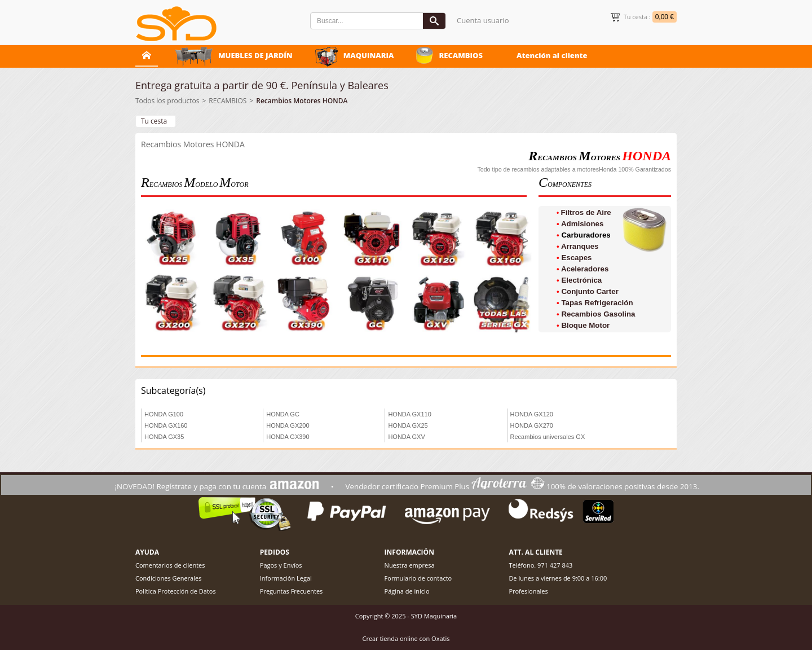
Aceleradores (585, 269)
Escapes (576, 258)
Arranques (580, 246)
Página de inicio (407, 591)
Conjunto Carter (590, 291)
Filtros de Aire (586, 212)
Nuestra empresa (410, 565)
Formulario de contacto (418, 578)
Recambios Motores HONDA (302, 101)
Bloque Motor (585, 325)
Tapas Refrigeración (597, 303)
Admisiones (582, 224)
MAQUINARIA (369, 55)
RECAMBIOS (461, 55)
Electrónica (581, 280)
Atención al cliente (552, 55)
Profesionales (528, 591)
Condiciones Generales (168, 578)
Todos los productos (167, 101)
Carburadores (586, 235)
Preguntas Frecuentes (292, 591)
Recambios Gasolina (598, 314)
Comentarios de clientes (170, 565)
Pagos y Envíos (281, 565)
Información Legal (286, 578)
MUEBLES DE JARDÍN (255, 55)
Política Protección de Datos (176, 591)
